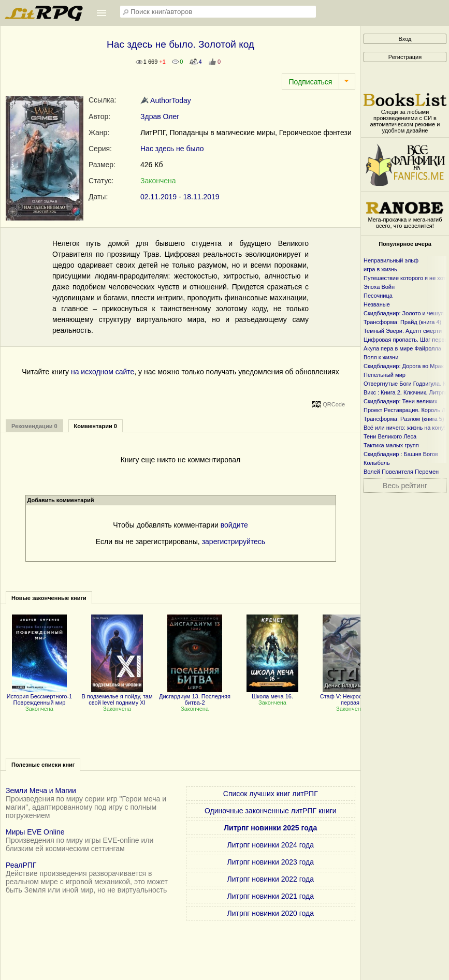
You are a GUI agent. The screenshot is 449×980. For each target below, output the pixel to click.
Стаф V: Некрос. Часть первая (350, 696)
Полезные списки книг (43, 765)
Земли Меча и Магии (41, 791)
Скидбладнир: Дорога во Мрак (404, 366)
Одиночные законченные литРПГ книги (271, 811)
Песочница (378, 296)
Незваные (377, 304)
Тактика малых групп (391, 445)
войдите (234, 525)
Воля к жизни (381, 357)
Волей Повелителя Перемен (401, 472)
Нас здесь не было (172, 149)
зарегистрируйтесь (234, 542)
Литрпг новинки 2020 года (271, 913)
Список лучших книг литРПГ (271, 794)
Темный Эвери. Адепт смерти (403, 331)
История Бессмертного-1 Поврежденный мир (40, 696)
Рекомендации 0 (34, 426)
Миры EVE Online (35, 832)
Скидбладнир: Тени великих (401, 401)
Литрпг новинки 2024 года (271, 845)
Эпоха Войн (379, 287)
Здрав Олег (160, 116)
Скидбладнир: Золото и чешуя (404, 313)
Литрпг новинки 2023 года (271, 862)
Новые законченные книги (49, 598)
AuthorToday (166, 100)
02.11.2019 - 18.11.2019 (180, 197)
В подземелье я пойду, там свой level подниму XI (117, 696)
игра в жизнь (380, 269)
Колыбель (377, 463)
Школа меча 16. (272, 693)
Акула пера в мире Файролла (402, 348)
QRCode (334, 404)
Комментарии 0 (96, 426)
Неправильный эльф (391, 260)
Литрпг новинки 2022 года (271, 879)
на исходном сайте (103, 372)
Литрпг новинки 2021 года (271, 896)
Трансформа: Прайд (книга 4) (402, 322)
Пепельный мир (385, 375)
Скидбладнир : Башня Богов (401, 454)
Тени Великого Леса (390, 436)
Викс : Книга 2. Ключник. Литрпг (405, 392)
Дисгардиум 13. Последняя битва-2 (195, 696)
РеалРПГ (21, 865)
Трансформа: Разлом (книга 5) (404, 419)
